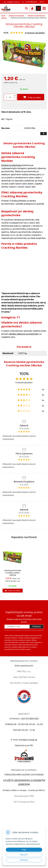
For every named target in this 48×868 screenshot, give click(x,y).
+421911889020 (31, 2)
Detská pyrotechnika (11, 165)
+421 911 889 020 (29, 719)
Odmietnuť (24, 860)
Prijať (24, 850)
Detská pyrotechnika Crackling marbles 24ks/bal (13, 573)
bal (10, 97)
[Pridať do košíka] (31, 97)
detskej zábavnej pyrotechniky (24, 334)
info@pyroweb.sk (13, 2)
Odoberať (36, 627)
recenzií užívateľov (35, 33)
